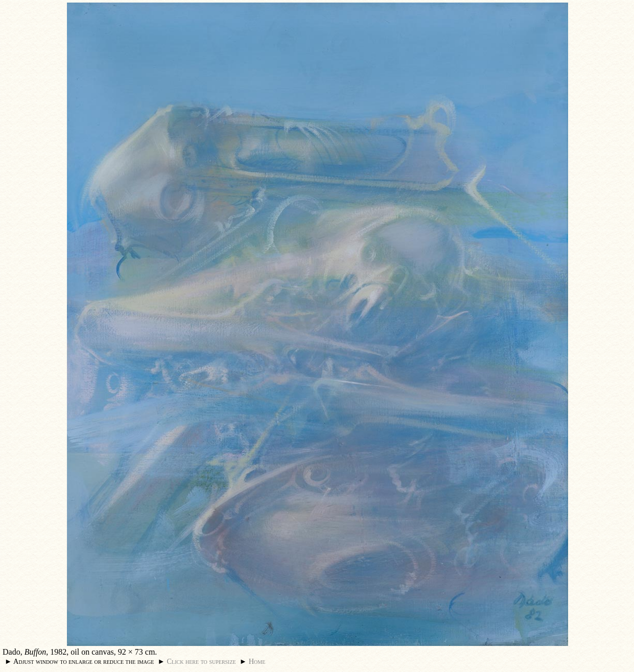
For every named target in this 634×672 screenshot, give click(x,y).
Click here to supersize (201, 661)
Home (257, 661)
